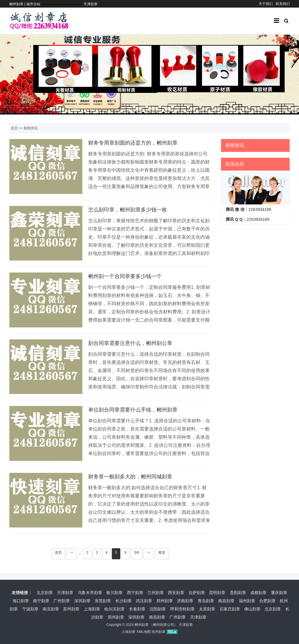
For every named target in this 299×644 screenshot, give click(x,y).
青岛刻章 (206, 601)
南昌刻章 (226, 601)
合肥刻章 (267, 601)
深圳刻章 (82, 601)
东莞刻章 (103, 601)
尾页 (162, 553)
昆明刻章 (217, 593)
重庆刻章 (279, 593)
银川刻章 (114, 593)
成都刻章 (258, 593)
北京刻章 (45, 593)
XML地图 (144, 632)
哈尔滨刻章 (114, 609)
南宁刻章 (41, 601)
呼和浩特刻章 (182, 609)
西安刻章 (176, 593)
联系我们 (283, 4)
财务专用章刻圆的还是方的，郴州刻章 (133, 143)
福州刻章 (247, 601)
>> (149, 553)
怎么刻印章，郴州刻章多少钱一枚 (128, 210)
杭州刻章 (159, 632)
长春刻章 (137, 609)
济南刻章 (185, 601)
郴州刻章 (142, 625)
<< (72, 553)
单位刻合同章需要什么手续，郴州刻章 (133, 410)
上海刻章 (92, 609)
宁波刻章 (30, 609)
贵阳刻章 (238, 593)
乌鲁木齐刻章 (90, 593)
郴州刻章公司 (164, 625)
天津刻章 (91, 4)
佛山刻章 (252, 609)
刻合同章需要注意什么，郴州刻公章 (130, 343)
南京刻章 (51, 609)
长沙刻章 (124, 601)
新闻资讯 (31, 128)
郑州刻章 (165, 601)
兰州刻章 (156, 593)
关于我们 (266, 4)
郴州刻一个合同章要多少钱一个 (125, 276)
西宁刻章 (135, 593)
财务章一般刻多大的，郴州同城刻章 (130, 477)
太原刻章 (207, 609)
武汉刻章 (144, 601)
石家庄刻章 (230, 609)
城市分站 (33, 4)
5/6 (137, 553)
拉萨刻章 (197, 593)
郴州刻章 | (18, 4)
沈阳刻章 (158, 609)
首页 (14, 128)
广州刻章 (62, 601)
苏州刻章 (71, 609)
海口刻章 (21, 601)
